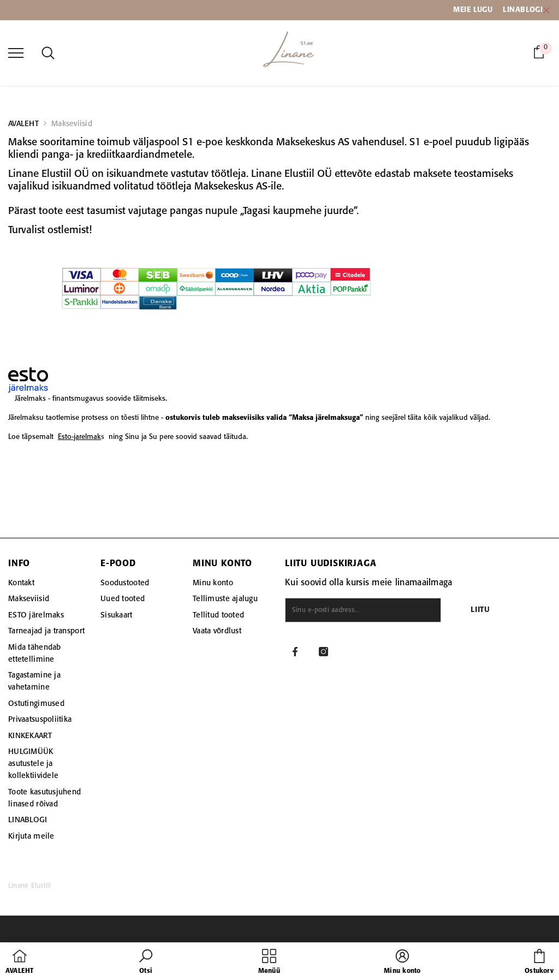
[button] (146, 963)
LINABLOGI (523, 10)
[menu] (16, 52)
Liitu (480, 610)
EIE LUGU (477, 10)
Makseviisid (72, 124)
